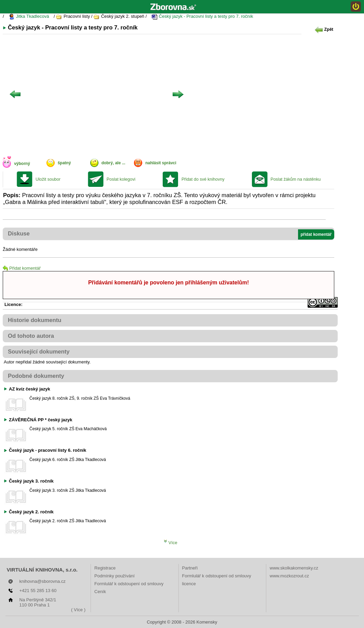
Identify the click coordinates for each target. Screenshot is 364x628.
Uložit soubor (48, 179)
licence (189, 584)
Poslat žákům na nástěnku (296, 179)
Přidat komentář (22, 268)
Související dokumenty (39, 352)
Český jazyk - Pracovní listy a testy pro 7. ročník (202, 17)
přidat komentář (316, 234)
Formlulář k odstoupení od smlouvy (129, 584)
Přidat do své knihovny (203, 179)
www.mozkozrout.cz (289, 576)
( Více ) (78, 610)
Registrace (105, 568)
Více (171, 543)
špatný (64, 163)
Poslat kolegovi (121, 179)
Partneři (190, 568)
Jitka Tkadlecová (29, 17)
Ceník (100, 592)
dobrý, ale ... (113, 163)
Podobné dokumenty (36, 376)
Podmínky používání (114, 576)
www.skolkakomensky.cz (294, 568)
